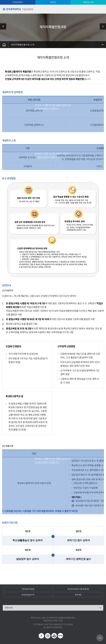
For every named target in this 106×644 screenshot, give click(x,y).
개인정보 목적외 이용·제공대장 (78, 589)
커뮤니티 (102, 26)
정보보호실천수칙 (28, 595)
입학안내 (53, 2)
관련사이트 (9, 608)
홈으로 (4, 45)
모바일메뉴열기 (102, 9)
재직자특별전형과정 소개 (23, 45)
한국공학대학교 (18, 2)
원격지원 (78, 595)
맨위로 (100, 638)
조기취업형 (4, 26)
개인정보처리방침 (28, 589)
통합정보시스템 (88, 2)
